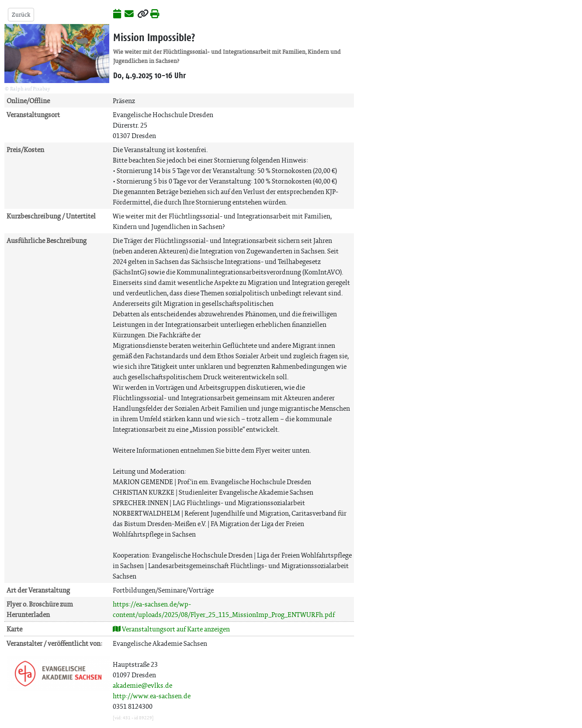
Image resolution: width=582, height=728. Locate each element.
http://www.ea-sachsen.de (152, 696)
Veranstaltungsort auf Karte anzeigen (171, 629)
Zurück (21, 15)
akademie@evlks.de (142, 685)
